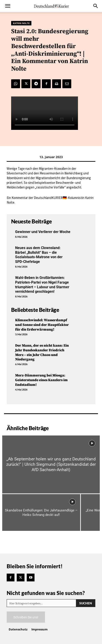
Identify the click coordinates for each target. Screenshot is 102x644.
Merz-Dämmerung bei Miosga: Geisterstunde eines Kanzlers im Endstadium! (41, 380)
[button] (8, 6)
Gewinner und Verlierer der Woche (43, 232)
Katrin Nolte (21, 23)
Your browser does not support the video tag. (45, 113)
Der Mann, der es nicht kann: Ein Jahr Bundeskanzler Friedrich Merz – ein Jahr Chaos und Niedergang (42, 352)
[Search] (86, 603)
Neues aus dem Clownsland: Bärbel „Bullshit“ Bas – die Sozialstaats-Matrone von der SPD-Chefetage (39, 255)
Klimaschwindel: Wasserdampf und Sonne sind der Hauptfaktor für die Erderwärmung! (42, 325)
